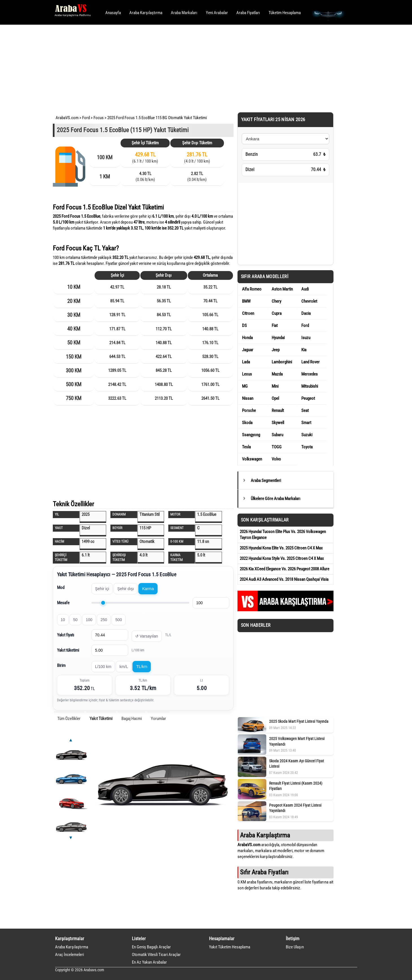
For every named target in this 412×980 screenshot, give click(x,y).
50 (75, 620)
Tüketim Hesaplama (285, 13)
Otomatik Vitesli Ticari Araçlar (156, 955)
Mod (61, 588)
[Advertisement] (198, 68)
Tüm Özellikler (69, 719)
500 (118, 620)
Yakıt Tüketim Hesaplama (230, 947)
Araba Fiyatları (248, 13)
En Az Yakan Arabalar (149, 962)
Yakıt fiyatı (66, 635)
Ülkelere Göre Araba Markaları (276, 499)
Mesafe (63, 603)
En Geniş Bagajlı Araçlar (151, 947)
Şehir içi (102, 589)
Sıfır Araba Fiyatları (264, 872)
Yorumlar (158, 719)
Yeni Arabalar (217, 13)
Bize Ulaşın (295, 947)
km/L (124, 667)
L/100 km (103, 667)
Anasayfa (113, 13)
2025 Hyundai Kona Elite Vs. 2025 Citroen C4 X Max (281, 548)
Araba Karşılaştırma (146, 13)
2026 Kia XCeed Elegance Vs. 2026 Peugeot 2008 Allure (285, 569)
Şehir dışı (126, 589)
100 (89, 620)
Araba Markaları (184, 13)
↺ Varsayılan (147, 636)
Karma (148, 589)
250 (104, 620)
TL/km (142, 667)
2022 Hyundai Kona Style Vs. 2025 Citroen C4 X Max (282, 558)
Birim (61, 665)
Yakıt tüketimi (68, 650)
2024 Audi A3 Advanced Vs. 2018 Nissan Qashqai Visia (284, 579)
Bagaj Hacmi (132, 719)
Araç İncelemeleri (69, 955)
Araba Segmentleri (266, 481)
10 (63, 620)
